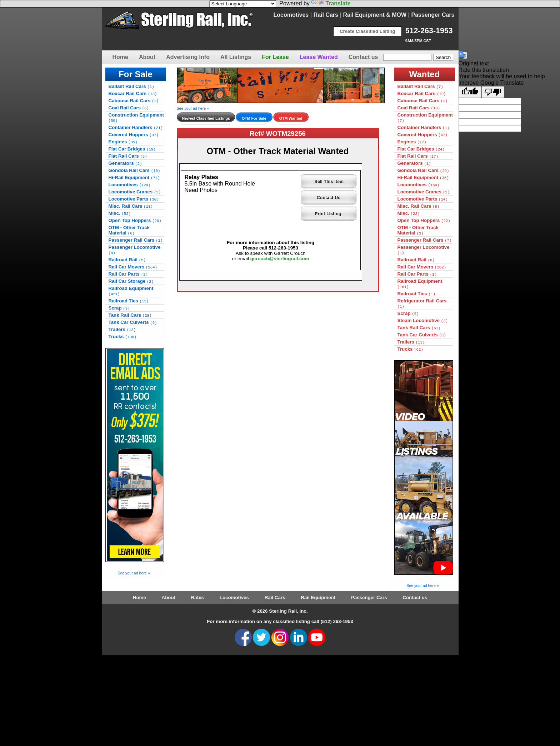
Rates (197, 597)
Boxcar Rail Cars (133, 93)
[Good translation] (470, 92)
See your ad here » (134, 573)
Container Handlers (136, 127)
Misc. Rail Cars (131, 206)
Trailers (122, 329)
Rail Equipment (318, 597)
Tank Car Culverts (133, 322)
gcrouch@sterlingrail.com (280, 259)
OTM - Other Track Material (129, 230)
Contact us (363, 57)
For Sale (136, 74)
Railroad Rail (127, 260)
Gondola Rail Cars (134, 170)
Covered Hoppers (134, 135)
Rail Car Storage (131, 281)
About (147, 57)
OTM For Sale (254, 118)
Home (120, 57)
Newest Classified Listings (206, 118)
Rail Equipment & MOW (375, 15)
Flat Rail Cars (128, 156)
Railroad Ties (129, 301)
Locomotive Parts (134, 199)
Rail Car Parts (128, 274)
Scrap (119, 308)
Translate (331, 3)
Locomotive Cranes (135, 192)
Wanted (425, 74)
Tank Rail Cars (130, 315)
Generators (125, 163)
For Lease (275, 57)
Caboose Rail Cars (134, 101)
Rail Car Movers (133, 267)
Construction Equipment (136, 118)
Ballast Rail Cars (131, 86)
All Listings (236, 57)
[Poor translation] (493, 92)
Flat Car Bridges (132, 149)
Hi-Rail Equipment (134, 177)
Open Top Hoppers (135, 220)
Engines (123, 142)
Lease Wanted (319, 57)
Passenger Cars (433, 15)
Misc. (120, 213)
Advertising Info (188, 57)
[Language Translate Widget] (243, 4)
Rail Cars (326, 15)
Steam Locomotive (423, 320)
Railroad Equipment (131, 291)
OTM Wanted (291, 118)
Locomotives (291, 15)
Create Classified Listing (367, 31)
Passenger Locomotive (135, 250)
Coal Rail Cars (129, 108)
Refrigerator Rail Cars (422, 303)
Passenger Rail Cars (136, 240)
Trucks (123, 337)
